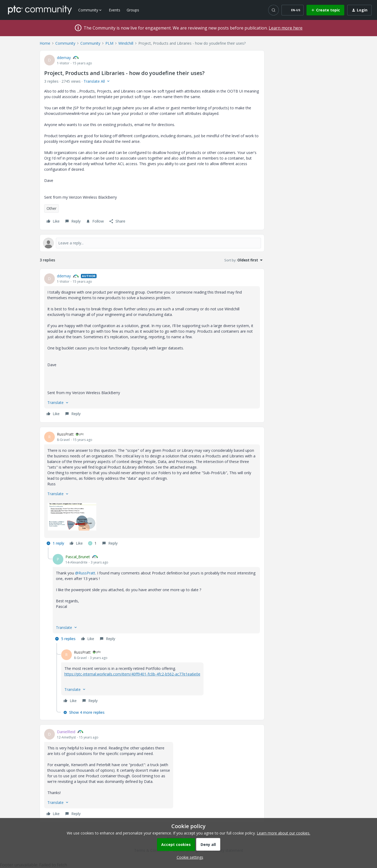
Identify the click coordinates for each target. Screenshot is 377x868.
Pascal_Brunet (78, 557)
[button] (293, 10)
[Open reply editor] (152, 243)
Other (51, 208)
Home (45, 43)
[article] (152, 346)
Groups (133, 10)
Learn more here (286, 28)
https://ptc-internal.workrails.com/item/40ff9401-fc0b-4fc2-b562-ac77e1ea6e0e (132, 674)
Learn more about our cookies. (283, 833)
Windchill (126, 43)
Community (65, 43)
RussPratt (65, 434)
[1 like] (92, 543)
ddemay (64, 58)
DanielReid (66, 732)
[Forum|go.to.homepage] (40, 10)
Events (115, 10)
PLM (109, 43)
